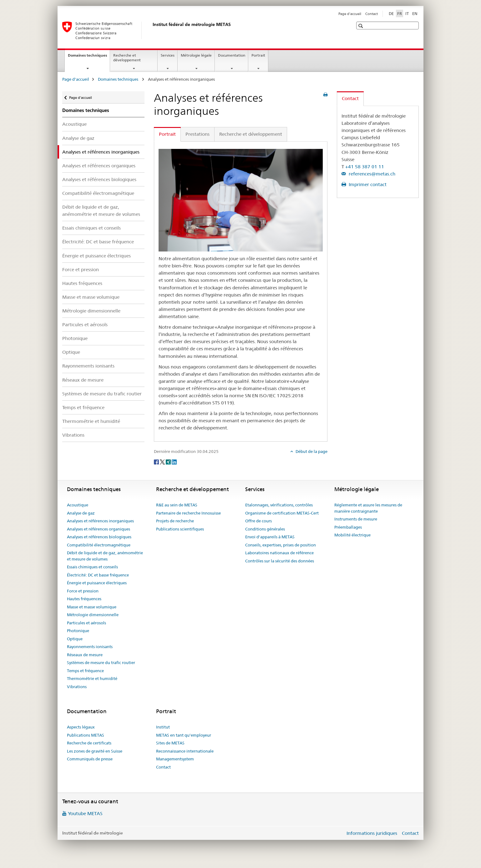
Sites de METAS (170, 743)
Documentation (232, 55)
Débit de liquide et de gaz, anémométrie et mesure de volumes (101, 211)
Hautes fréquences (82, 283)
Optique (71, 352)
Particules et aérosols (85, 325)
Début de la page (311, 451)
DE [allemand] (391, 13)
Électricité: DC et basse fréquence (98, 242)
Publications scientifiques (180, 529)
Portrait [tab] (167, 134)
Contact (372, 14)
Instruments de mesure (356, 519)
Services (168, 55)
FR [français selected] (400, 13)
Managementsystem (175, 759)
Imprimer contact (367, 184)
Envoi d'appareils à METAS (270, 537)
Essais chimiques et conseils (91, 228)
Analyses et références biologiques (99, 179)
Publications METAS (86, 735)
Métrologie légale (196, 55)
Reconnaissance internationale (185, 751)
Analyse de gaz (78, 138)
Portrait (258, 55)
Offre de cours (258, 521)
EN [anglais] (415, 13)
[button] (361, 26)
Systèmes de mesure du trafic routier (102, 394)
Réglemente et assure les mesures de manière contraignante (368, 508)
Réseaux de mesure (83, 380)
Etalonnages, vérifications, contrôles (279, 505)
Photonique (75, 338)
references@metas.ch (371, 174)
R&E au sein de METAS (177, 505)
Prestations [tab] (197, 134)
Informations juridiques (372, 833)
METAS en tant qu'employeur (184, 735)
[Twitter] (163, 462)
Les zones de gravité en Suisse (95, 751)
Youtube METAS (85, 813)
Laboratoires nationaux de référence (279, 553)
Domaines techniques (89, 57)
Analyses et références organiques (99, 166)
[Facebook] (157, 462)
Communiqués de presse (90, 759)
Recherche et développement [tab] (251, 134)
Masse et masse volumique (91, 297)
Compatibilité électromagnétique (98, 193)
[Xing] (169, 462)
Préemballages (348, 527)
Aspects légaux (81, 727)
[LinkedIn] (174, 462)
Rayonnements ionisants (88, 366)
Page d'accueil (350, 14)
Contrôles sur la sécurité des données (280, 561)
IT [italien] (407, 13)
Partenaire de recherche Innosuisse (188, 513)
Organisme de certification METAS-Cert (282, 513)
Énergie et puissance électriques (96, 256)
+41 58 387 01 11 (365, 167)
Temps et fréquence (83, 407)
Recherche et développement (127, 58)
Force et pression (81, 269)
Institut (163, 727)
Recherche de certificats (89, 743)
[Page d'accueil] (151, 30)
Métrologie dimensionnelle (91, 311)
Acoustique (74, 124)
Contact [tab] (350, 98)
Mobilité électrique (352, 535)
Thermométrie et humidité (91, 421)
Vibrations (73, 435)
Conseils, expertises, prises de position (281, 545)
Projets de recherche (175, 521)
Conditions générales (265, 529)
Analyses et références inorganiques (100, 521)
